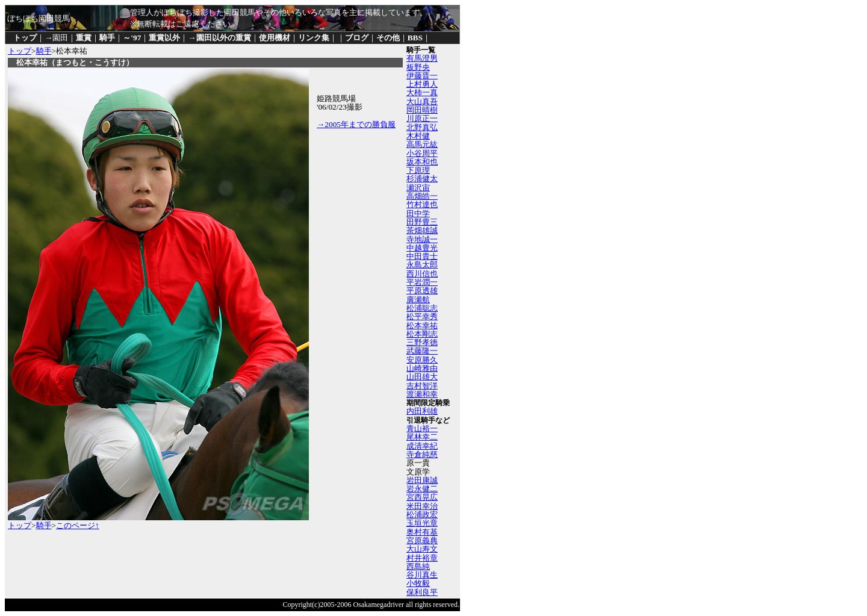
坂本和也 (422, 162)
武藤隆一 (422, 351)
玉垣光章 (422, 523)
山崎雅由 (422, 368)
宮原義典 (422, 540)
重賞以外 (164, 38)
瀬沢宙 (418, 188)
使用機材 (275, 38)
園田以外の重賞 (224, 38)
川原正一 (422, 118)
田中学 (418, 213)
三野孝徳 (422, 342)
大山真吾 (422, 101)
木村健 (418, 136)
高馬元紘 (422, 144)
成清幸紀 (422, 446)
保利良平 (422, 592)
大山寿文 (422, 549)
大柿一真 (422, 92)
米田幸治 (422, 506)
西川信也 (422, 274)
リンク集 (314, 38)
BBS (415, 38)
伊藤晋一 (422, 76)
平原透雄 (422, 291)
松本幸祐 (422, 325)
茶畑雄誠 (422, 230)
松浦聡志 (422, 308)
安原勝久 (422, 360)
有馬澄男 (422, 58)
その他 (388, 38)
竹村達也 (422, 204)
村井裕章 (422, 558)
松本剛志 (422, 334)
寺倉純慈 (422, 454)
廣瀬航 (418, 300)
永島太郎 (422, 265)
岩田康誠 (422, 480)
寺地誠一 (422, 239)
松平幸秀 (422, 316)
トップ (25, 38)
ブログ (357, 38)
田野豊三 (422, 222)
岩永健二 (422, 489)
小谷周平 (422, 153)
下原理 (418, 170)
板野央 (418, 67)
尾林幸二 (422, 437)
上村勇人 (422, 84)
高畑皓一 (422, 196)
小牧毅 (418, 583)
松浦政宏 (422, 515)
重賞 (84, 38)
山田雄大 (422, 377)
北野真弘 (422, 127)
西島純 (418, 566)
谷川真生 (422, 575)
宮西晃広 (422, 497)
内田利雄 (422, 411)
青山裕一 (422, 428)
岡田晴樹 (422, 110)
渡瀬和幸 (422, 394)
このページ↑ (78, 525)
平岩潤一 (422, 282)
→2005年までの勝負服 (356, 124)
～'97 (132, 38)
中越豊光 (422, 248)
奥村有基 (422, 532)
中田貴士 (422, 256)
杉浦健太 (422, 179)
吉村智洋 (422, 386)
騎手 (107, 38)
